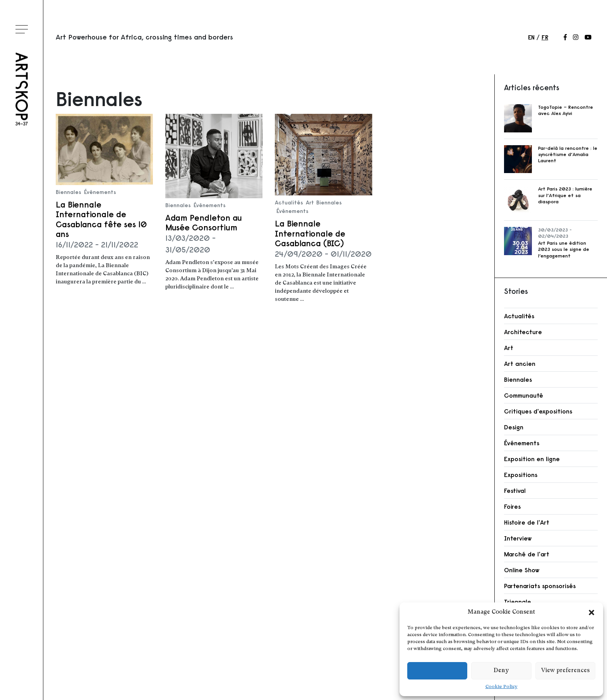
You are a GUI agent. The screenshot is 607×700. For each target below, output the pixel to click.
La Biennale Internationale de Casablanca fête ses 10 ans (101, 219)
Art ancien (520, 364)
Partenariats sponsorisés (540, 586)
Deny (501, 671)
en (531, 37)
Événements (100, 192)
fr (545, 37)
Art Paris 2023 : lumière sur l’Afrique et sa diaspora (565, 195)
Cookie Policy (502, 687)
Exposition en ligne (532, 459)
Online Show (522, 570)
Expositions (521, 475)
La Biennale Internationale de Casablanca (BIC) (310, 233)
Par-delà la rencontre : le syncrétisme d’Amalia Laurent (568, 154)
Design (514, 427)
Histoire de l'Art (527, 522)
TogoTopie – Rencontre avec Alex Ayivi (566, 110)
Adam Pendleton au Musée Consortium (204, 223)
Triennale (518, 602)
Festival (515, 491)
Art (310, 202)
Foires (512, 506)
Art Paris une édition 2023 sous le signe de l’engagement (564, 249)
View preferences (565, 671)
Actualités (289, 202)
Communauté (524, 395)
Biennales (69, 192)
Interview (518, 538)
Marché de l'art (527, 554)
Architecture (523, 332)
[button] (592, 612)
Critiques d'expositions (538, 411)
